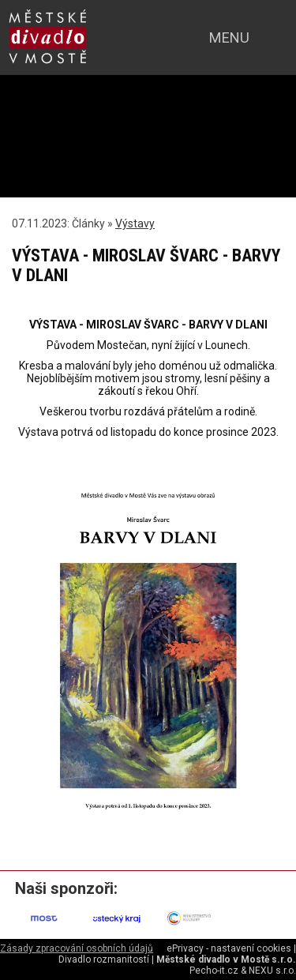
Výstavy (135, 223)
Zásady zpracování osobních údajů (77, 948)
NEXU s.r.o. (272, 971)
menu (229, 38)
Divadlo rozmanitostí (104, 959)
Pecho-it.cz (214, 971)
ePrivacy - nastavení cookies (229, 948)
